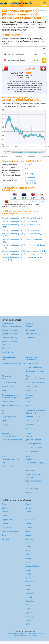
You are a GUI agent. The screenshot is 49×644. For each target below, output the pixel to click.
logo (24, 3)
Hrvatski (29, 558)
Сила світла (31, 425)
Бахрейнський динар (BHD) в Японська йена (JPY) (23, 230)
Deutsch (29, 535)
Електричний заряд (10, 330)
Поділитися (41, 11)
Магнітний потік (32, 363)
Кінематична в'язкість (35, 448)
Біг (3, 413)
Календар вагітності (10, 459)
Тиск (27, 485)
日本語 (28, 574)
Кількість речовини (33, 444)
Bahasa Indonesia (33, 566)
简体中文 (29, 620)
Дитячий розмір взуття (35, 379)
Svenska (29, 605)
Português (30, 593)
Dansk (28, 531)
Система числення (33, 481)
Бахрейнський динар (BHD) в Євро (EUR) (19, 221)
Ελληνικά (29, 539)
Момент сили (8, 386)
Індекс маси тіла (9, 382)
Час (3, 463)
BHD (27, 169)
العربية (28, 516)
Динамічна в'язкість (34, 440)
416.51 (42, 201)
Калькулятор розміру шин (36, 463)
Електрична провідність (12, 326)
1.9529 (33, 201)
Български (30, 520)
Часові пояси (31, 178)
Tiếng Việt (30, 616)
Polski (28, 589)
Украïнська (30, 613)
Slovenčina (30, 601)
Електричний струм (10, 338)
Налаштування (13, 634)
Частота (29, 493)
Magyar (29, 562)
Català (28, 523)
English (29, 504)
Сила (4, 390)
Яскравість (30, 428)
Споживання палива (34, 334)
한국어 (28, 578)
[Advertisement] (24, 289)
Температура (31, 183)
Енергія (29, 326)
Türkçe (28, 609)
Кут (27, 467)
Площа (28, 405)
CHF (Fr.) (29, 174)
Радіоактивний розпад (11, 405)
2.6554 (15, 201)
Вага (4, 379)
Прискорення (7, 421)
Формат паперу (32, 489)
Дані (4, 359)
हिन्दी (27, 554)
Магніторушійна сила (34, 367)
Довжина (29, 398)
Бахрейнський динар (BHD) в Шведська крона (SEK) (24, 254)
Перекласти (30, 180)
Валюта (28, 165)
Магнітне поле (31, 359)
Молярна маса (32, 451)
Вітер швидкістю (9, 417)
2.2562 (24, 201)
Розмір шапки (31, 390)
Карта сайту (32, 634)
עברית (28, 551)
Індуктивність (8, 352)
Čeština (29, 527)
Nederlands (30, 582)
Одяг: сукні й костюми (35, 382)
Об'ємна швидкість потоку (13, 440)
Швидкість (6, 425)
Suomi (28, 547)
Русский (29, 597)
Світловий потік (32, 421)
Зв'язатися (23, 634)
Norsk (28, 585)
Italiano (28, 570)
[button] (22, 54)
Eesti (28, 543)
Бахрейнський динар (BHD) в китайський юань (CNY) (24, 251)
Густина (29, 436)
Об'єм (28, 402)
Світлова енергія (33, 417)
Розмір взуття (31, 386)
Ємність (5, 348)
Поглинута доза (8, 402)
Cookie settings (32, 636)
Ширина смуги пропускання (13, 363)
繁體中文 (29, 624)
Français (29, 512)
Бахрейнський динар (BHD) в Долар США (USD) (22, 218)
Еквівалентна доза (10, 398)
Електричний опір (9, 334)
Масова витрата (9, 436)
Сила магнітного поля (35, 371)
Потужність (30, 330)
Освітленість (31, 413)
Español (29, 508)
